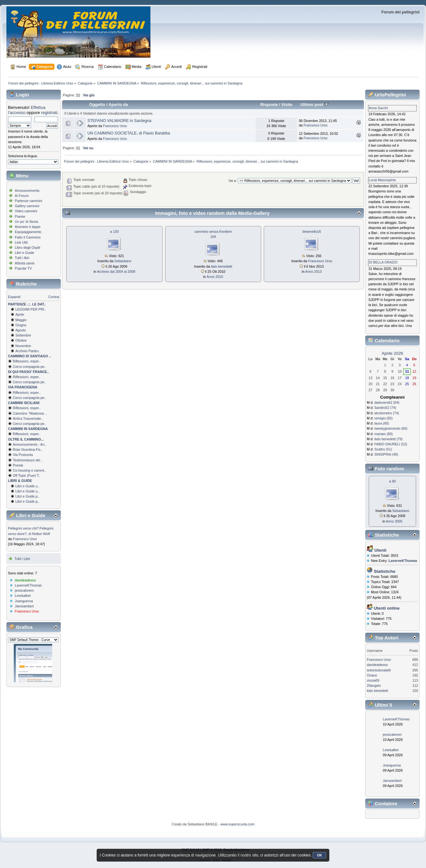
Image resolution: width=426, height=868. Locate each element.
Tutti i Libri (22, 559)
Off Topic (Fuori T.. (27, 475)
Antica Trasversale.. (28, 418)
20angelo (374, 685)
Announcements (27, 191)
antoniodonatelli (379, 670)
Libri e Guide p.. (27, 496)
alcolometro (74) (387, 413)
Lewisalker (23, 596)
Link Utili (21, 242)
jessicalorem (24, 590)
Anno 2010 (215, 277)
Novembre (23, 346)
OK (320, 855)
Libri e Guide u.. (27, 486)
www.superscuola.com (237, 824)
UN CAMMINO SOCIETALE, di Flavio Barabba (129, 133)
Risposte (269, 105)
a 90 (393, 481)
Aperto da (118, 105)
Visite (287, 105)
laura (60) (382, 423)
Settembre (23, 335)
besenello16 (312, 231)
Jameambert (24, 606)
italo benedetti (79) (389, 439)
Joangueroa (24, 601)
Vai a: (232, 181)
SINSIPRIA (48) (386, 454)
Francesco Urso (25, 539)
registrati (49, 113)
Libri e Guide (24, 253)
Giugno (21, 325)
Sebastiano (123, 261)
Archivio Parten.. (28, 351)
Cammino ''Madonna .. (30, 413)
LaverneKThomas (28, 585)
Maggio (21, 320)
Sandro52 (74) (385, 408)
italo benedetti (221, 266)
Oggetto (97, 105)
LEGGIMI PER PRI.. (31, 309)
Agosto (21, 330)
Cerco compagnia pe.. (29, 367)
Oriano (372, 675)
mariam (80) (384, 434)
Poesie (20, 216)
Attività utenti (24, 263)
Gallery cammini (27, 206)
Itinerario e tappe (28, 227)
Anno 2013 (314, 272)
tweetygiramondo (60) (391, 428)
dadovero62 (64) (387, 402)
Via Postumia (23, 455)
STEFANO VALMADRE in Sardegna (119, 121)
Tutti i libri (22, 258)
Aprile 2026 (392, 353)
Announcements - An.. (30, 444)
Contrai (54, 297)
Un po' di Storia (26, 222)
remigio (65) (384, 418)
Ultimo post (314, 105)
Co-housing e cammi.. (29, 470)
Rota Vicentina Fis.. (28, 450)
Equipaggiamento (28, 232)
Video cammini (26, 211)
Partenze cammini (28, 201)
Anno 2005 (394, 521)
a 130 (114, 231)
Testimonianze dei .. (28, 460)
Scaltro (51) (383, 449)
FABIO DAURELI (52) (391, 444)
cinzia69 (373, 680)
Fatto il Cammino (28, 237)
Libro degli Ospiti (27, 247)
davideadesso (25, 580)
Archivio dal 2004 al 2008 (116, 272)
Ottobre (21, 340)
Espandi (14, 297)
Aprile (20, 314)
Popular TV (23, 268)
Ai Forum (22, 196)
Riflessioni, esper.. (27, 361)
